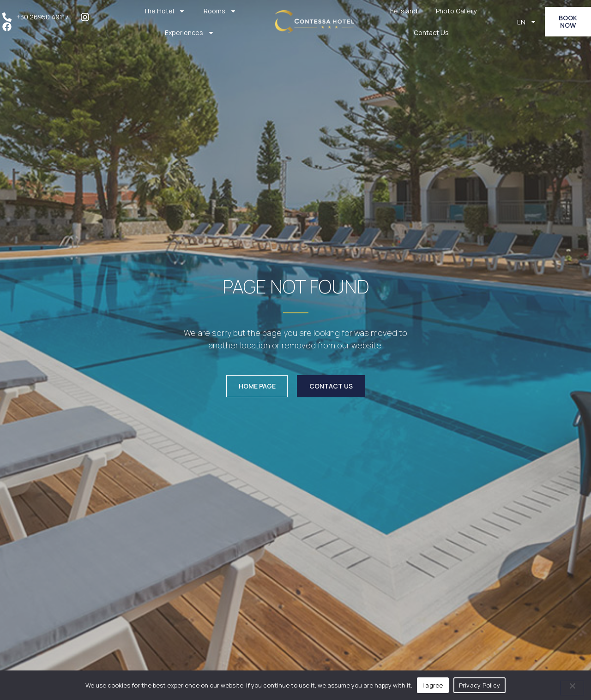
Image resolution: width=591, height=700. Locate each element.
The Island (401, 11)
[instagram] (87, 17)
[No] (572, 688)
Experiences (190, 33)
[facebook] (9, 27)
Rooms (220, 11)
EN (527, 22)
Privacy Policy (480, 685)
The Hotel (164, 11)
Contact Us (431, 33)
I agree (433, 685)
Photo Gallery (456, 11)
